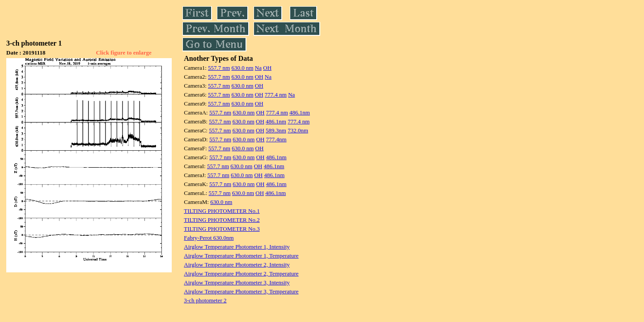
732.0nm (298, 130)
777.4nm (276, 139)
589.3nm (276, 130)
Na (258, 68)
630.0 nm (242, 68)
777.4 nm (276, 95)
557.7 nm (219, 68)
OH (267, 68)
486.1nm (300, 112)
